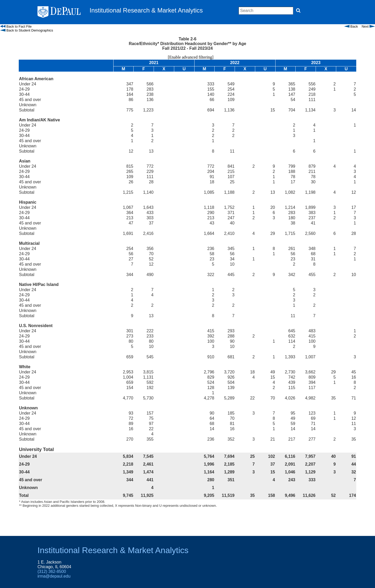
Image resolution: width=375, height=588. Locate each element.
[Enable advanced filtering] (187, 57)
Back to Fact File (16, 26)
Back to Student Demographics (27, 30)
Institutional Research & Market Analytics (113, 550)
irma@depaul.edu (54, 576)
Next (368, 26)
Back (351, 26)
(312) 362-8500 (52, 571)
